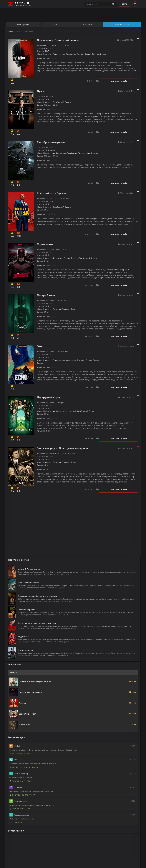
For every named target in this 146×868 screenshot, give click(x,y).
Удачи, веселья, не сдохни (24, 773)
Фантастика (71, 54)
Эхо (40, 354)
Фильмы (57, 25)
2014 (52, 98)
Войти (124, 4)
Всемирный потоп (20, 759)
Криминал (48, 54)
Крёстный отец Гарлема (53, 197)
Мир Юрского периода (52, 145)
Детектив (58, 316)
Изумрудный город (50, 406)
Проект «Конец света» (22, 787)
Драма (104, 54)
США (48, 51)
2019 (52, 205)
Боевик (89, 54)
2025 (52, 48)
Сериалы (88, 25)
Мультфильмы (23, 25)
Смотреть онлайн (22, 83)
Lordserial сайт (16, 837)
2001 (52, 467)
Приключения (60, 54)
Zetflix (11, 32)
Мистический (71, 420)
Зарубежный (59, 103)
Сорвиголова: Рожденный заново (59, 40)
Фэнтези (81, 54)
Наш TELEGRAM (122, 25)
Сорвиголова (46, 249)
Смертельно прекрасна (22, 801)
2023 (52, 362)
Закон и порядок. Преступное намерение (64, 459)
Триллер (96, 54)
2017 (52, 414)
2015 (52, 150)
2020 (52, 310)
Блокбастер (73, 156)
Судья (42, 92)
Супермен (16, 828)
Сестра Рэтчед (47, 302)
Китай (53, 153)
